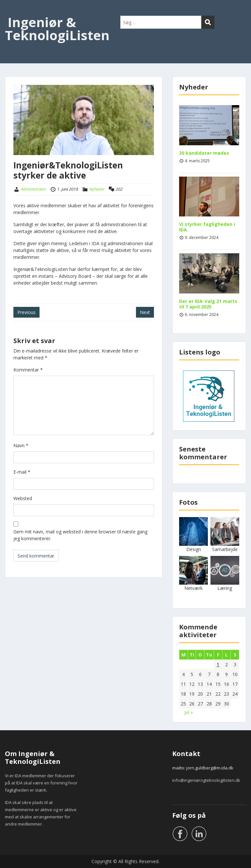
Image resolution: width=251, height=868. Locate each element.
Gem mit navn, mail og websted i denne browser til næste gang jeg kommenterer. (80, 535)
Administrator (33, 189)
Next (145, 312)
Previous (26, 312)
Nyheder (97, 189)
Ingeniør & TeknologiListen (57, 29)
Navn (21, 445)
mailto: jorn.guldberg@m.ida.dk (203, 768)
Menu (12, 11)
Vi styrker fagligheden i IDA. (207, 227)
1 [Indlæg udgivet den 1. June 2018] (218, 664)
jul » (189, 712)
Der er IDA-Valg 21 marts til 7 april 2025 (208, 304)
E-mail (22, 472)
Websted (23, 498)
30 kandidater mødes (204, 153)
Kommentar (28, 370)
